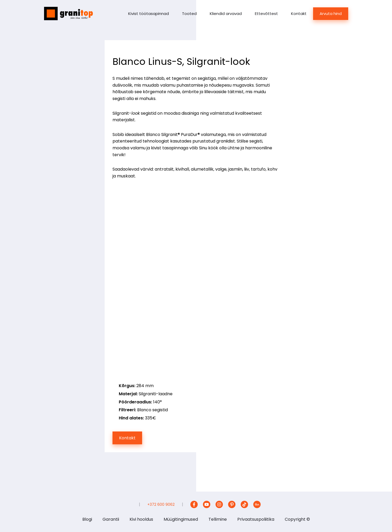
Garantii (111, 519)
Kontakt (299, 14)
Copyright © (297, 519)
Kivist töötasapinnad (149, 14)
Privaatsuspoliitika (256, 519)
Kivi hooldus (141, 519)
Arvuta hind (331, 14)
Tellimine (218, 519)
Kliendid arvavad (226, 14)
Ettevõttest (266, 14)
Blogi (87, 519)
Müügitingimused (181, 519)
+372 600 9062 (161, 504)
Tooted (189, 14)
